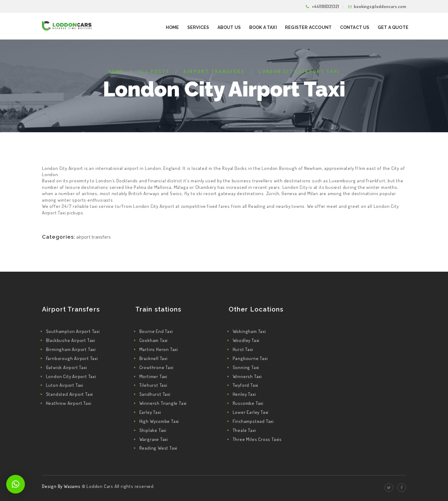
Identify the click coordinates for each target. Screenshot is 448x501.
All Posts (154, 71)
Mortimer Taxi (153, 376)
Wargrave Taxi (154, 439)
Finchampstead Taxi (253, 421)
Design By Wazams (61, 486)
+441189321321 (325, 6)
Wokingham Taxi (249, 331)
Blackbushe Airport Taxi (71, 340)
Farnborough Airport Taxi (72, 358)
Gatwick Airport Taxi (67, 367)
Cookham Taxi (154, 340)
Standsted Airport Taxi (70, 394)
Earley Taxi (150, 412)
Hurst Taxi (243, 349)
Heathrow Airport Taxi (69, 403)
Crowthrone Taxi (156, 367)
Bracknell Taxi (154, 358)
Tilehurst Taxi (153, 385)
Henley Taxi (244, 394)
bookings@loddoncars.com (380, 6)
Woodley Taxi (246, 340)
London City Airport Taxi (71, 376)
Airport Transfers (214, 71)
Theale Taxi (244, 430)
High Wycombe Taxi (159, 421)
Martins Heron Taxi (159, 349)
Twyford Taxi (246, 385)
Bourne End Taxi (156, 331)
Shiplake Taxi (153, 430)
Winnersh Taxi (247, 376)
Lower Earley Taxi (251, 412)
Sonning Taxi (246, 367)
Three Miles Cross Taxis (257, 439)
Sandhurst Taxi (155, 394)
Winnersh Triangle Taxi (163, 403)
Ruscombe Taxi (248, 403)
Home (116, 71)
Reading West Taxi (159, 448)
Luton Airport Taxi (65, 385)
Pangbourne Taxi (250, 358)
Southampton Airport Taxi (73, 331)
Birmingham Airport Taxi (71, 349)
